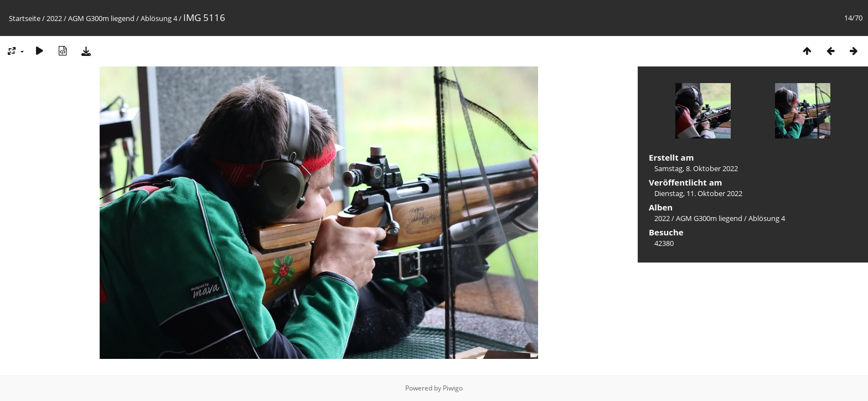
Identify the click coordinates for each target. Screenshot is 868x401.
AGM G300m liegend (101, 18)
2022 (54, 18)
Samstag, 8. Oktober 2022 (696, 168)
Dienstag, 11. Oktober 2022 (698, 193)
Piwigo (453, 388)
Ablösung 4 (159, 18)
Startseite (25, 18)
